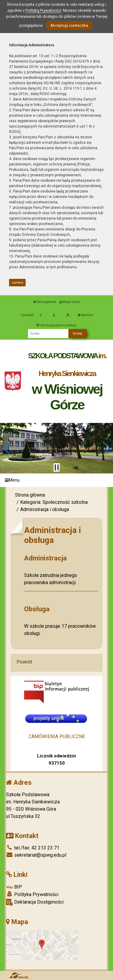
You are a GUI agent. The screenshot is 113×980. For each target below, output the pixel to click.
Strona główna (45, 302)
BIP (14, 887)
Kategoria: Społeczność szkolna (54, 502)
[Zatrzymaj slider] (57, 467)
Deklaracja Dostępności (35, 902)
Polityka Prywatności (32, 894)
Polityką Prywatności (43, 10)
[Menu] (56, 480)
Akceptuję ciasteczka (69, 25)
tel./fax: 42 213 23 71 (33, 848)
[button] (7, 448)
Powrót (24, 662)
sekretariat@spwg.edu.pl (36, 855)
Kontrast (85, 315)
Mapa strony (70, 302)
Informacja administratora (56, 325)
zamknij (17, 283)
